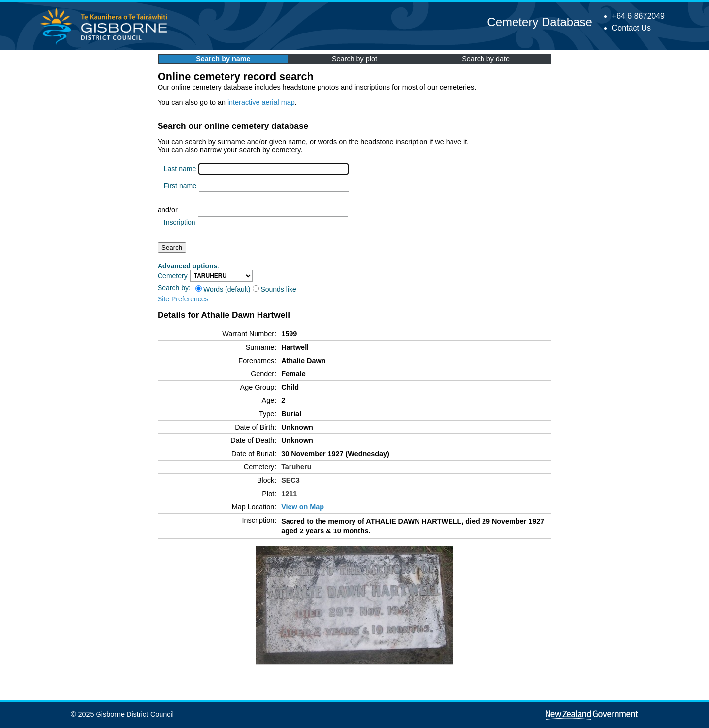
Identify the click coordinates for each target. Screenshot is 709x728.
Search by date (486, 59)
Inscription (180, 222)
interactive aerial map (261, 102)
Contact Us (631, 28)
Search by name (223, 59)
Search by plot (354, 59)
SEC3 (290, 480)
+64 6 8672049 (638, 16)
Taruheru (296, 467)
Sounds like (274, 289)
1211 (289, 494)
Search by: (174, 288)
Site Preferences (183, 299)
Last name (180, 169)
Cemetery (173, 276)
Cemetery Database (539, 22)
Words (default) (223, 289)
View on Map (303, 507)
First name (180, 186)
